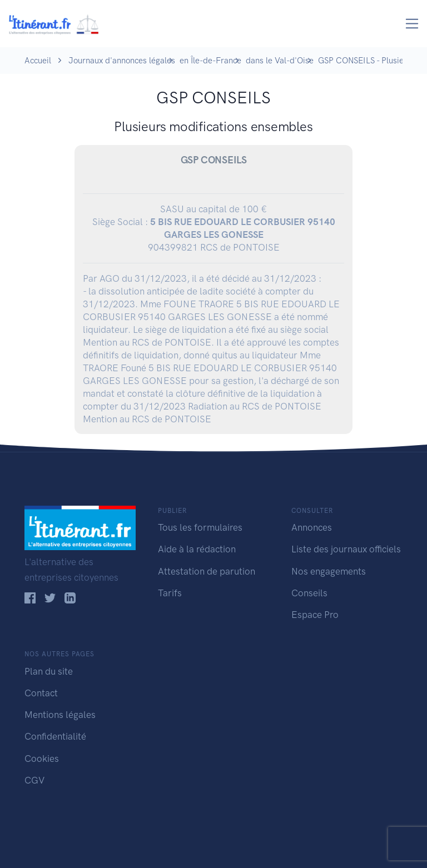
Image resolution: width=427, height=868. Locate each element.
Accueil (38, 61)
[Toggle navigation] (412, 24)
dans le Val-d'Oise (280, 61)
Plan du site (49, 671)
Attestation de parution (207, 571)
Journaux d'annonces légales (122, 61)
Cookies (42, 759)
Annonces (312, 527)
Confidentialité (55, 736)
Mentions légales (60, 715)
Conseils (309, 593)
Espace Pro (315, 615)
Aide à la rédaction (197, 549)
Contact (41, 693)
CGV (34, 780)
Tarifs (170, 593)
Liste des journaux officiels (346, 549)
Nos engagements (329, 571)
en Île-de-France (210, 61)
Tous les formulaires (200, 527)
